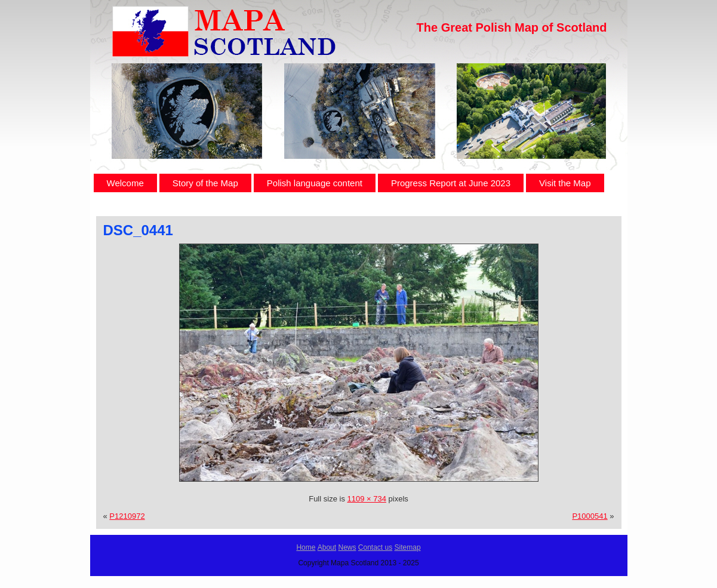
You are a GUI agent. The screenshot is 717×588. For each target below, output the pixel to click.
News (347, 547)
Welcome (125, 183)
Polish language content (315, 183)
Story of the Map (205, 183)
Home (306, 547)
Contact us (375, 547)
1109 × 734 (367, 499)
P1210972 (127, 516)
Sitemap (408, 547)
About (327, 547)
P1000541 (590, 516)
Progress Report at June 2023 (451, 183)
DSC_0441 (138, 230)
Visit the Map (565, 183)
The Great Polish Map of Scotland (512, 27)
